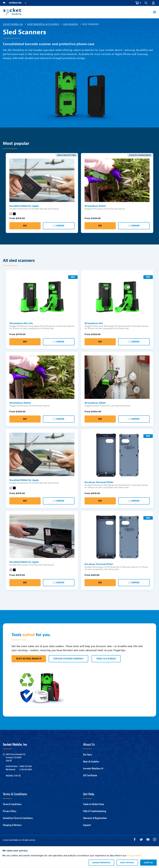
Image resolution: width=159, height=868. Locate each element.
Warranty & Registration (95, 818)
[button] (146, 3)
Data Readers (71, 24)
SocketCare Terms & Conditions (18, 818)
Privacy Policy (10, 811)
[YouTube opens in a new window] (148, 840)
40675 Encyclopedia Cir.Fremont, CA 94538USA (16, 758)
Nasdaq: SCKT (13, 776)
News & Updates (91, 762)
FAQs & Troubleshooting (95, 811)
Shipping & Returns (12, 825)
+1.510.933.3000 (25, 769)
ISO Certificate (90, 775)
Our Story (88, 755)
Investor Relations (93, 769)
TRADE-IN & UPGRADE (106, 659)
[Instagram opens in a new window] (155, 840)
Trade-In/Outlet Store (94, 804)
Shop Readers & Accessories (43, 24)
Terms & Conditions (12, 804)
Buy (25, 226)
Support (87, 825)
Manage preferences (101, 863)
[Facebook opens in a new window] (135, 840)
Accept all (148, 863)
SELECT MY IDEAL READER (29, 659)
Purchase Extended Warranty (68, 659)
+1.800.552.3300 (25, 766)
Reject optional (127, 863)
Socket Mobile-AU (13, 24)
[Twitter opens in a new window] (141, 840)
